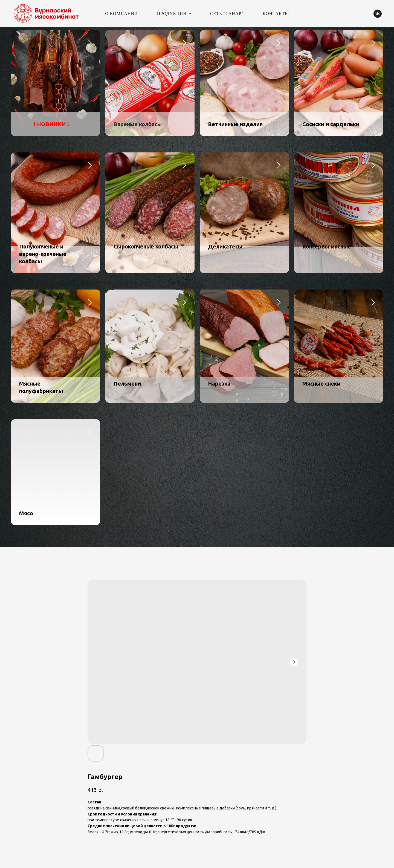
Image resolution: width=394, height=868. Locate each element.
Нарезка (219, 384)
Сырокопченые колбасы (146, 246)
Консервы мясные (327, 246)
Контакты (276, 14)
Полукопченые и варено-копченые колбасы (43, 254)
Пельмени (127, 384)
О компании (121, 14)
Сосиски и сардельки (331, 124)
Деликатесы (225, 246)
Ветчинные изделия (235, 124)
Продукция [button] (172, 14)
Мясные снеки (321, 384)
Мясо (26, 513)
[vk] (378, 14)
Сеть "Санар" (227, 14)
